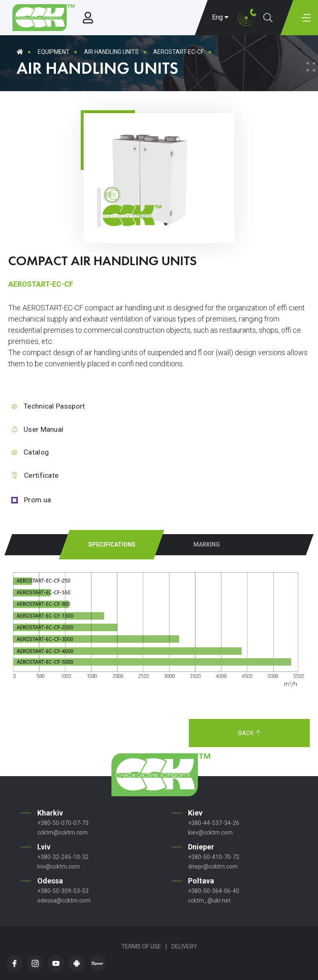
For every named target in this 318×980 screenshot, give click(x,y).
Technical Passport (54, 406)
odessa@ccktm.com (64, 900)
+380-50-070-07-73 (63, 823)
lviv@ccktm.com (59, 866)
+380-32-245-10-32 (63, 857)
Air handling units (111, 52)
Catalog (36, 452)
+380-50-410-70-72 (214, 857)
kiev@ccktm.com (210, 832)
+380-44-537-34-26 (214, 823)
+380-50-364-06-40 (214, 891)
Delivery (184, 946)
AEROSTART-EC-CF (178, 52)
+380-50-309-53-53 (63, 891)
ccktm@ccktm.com (63, 832)
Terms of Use (141, 946)
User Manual (43, 429)
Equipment (54, 52)
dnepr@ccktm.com (213, 866)
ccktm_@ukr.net (209, 900)
